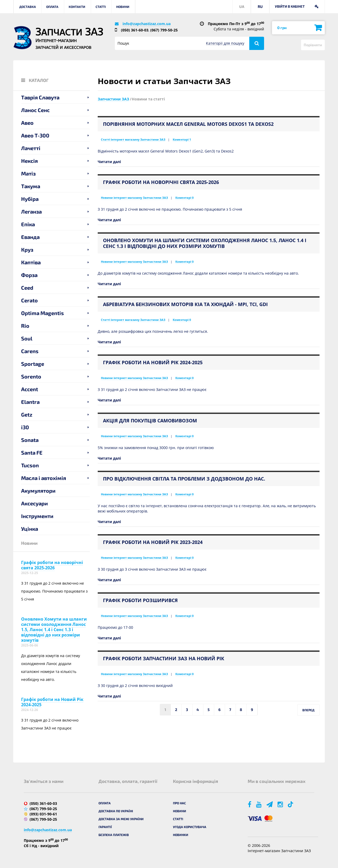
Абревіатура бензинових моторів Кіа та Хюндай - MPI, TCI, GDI (185, 304)
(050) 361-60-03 (135, 30)
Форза (29, 275)
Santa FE (32, 453)
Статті (101, 7)
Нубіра (30, 199)
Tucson (30, 465)
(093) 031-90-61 (43, 814)
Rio (25, 326)
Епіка (28, 224)
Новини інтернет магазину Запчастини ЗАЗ (134, 198)
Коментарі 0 (184, 198)
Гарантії (105, 827)
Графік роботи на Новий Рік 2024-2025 (52, 702)
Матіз (28, 173)
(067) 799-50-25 (164, 30)
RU (260, 6)
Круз (27, 250)
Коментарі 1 (182, 139)
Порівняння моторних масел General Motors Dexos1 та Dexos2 (188, 124)
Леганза (31, 211)
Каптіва (31, 262)
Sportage (33, 364)
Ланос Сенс (35, 110)
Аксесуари (34, 503)
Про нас (179, 803)
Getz (27, 414)
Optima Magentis (43, 313)
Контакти (77, 7)
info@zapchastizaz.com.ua (147, 24)
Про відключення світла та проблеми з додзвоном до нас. (184, 479)
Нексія (29, 161)
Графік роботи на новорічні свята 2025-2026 (52, 565)
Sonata (30, 440)
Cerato (29, 300)
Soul (27, 338)
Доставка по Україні (116, 811)
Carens (30, 351)
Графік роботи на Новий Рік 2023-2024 (153, 542)
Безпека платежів (114, 835)
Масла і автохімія (44, 478)
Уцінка (30, 529)
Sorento (31, 376)
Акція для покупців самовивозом (150, 421)
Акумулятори (38, 491)
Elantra (30, 402)
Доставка (28, 7)
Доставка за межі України (121, 819)
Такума (31, 186)
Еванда (30, 237)
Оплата (52, 7)
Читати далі (109, 162)
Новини (123, 7)
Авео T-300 (35, 135)
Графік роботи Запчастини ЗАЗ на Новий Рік (164, 658)
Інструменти (37, 516)
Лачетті (31, 148)
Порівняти (313, 45)
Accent (30, 389)
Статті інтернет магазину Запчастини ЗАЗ (133, 139)
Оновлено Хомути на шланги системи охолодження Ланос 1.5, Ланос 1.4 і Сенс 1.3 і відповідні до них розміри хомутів (54, 630)
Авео (27, 123)
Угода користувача (190, 827)
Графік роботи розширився (140, 600)
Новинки (181, 835)
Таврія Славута (40, 97)
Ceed (27, 288)
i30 (25, 427)
